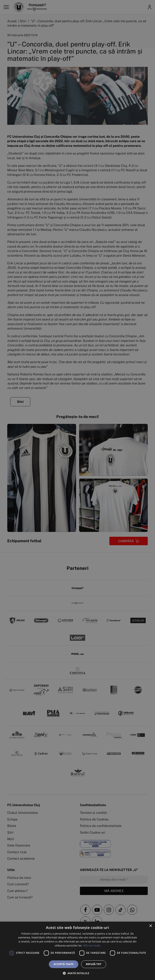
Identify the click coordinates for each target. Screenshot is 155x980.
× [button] (150, 926)
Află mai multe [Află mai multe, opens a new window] (92, 946)
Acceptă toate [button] (64, 964)
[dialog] (77, 951)
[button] (77, 973)
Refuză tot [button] (94, 964)
